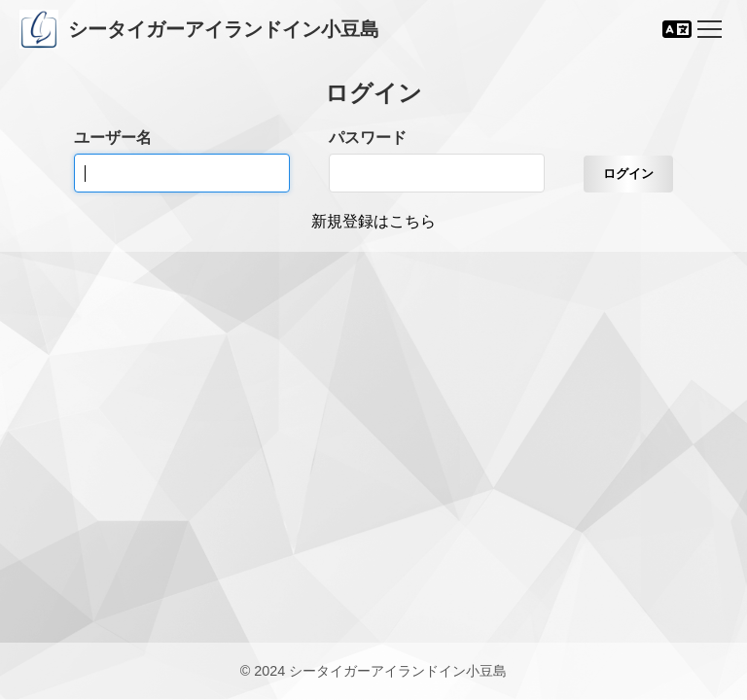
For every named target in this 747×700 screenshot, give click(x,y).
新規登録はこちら (373, 221)
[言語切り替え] (677, 29)
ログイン (628, 174)
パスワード (368, 138)
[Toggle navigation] (710, 29)
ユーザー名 (113, 138)
